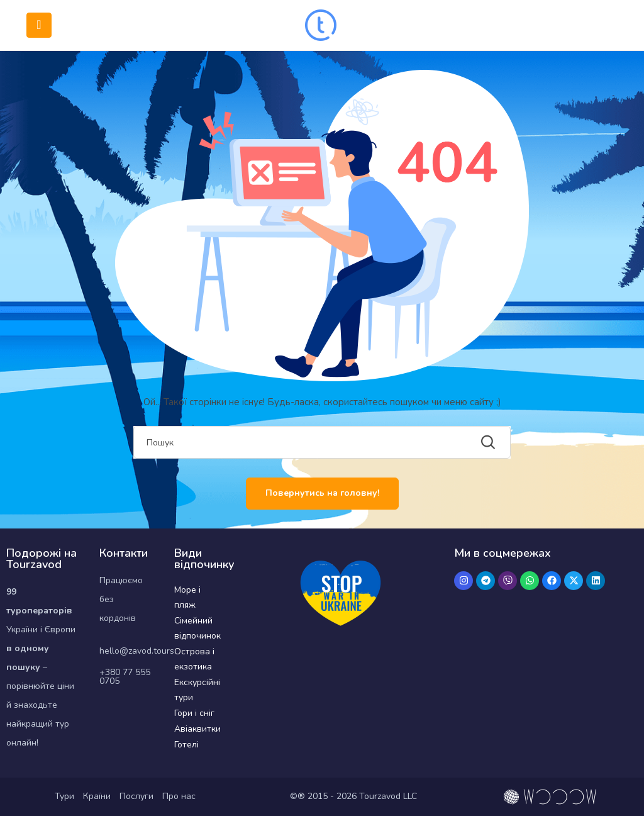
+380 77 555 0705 (125, 677)
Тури (64, 796)
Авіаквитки (197, 729)
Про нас (179, 796)
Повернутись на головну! (322, 493)
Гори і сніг (194, 713)
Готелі (186, 745)
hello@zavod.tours (137, 651)
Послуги (136, 796)
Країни (97, 796)
